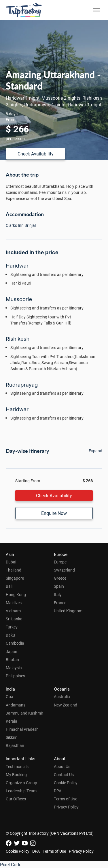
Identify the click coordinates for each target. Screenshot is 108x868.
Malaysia (14, 668)
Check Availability (36, 154)
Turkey (12, 627)
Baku (10, 635)
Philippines (15, 676)
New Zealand (66, 705)
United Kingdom (68, 611)
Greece (60, 578)
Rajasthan (15, 745)
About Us (62, 766)
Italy (58, 595)
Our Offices (16, 799)
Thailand (14, 570)
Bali (9, 586)
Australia (62, 697)
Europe (60, 562)
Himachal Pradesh (22, 729)
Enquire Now (54, 513)
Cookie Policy (66, 783)
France (60, 603)
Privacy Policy (66, 807)
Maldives (14, 603)
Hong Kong (16, 595)
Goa (10, 697)
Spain (59, 586)
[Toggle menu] (96, 10)
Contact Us (64, 775)
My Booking (16, 775)
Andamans (16, 705)
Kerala (12, 721)
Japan (12, 651)
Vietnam (13, 611)
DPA (58, 791)
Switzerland (64, 570)
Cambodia (15, 643)
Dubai (11, 562)
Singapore (15, 578)
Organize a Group (21, 783)
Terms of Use (66, 799)
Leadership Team (21, 791)
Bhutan (12, 660)
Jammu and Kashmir (24, 713)
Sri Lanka (14, 619)
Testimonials (17, 766)
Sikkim (12, 737)
